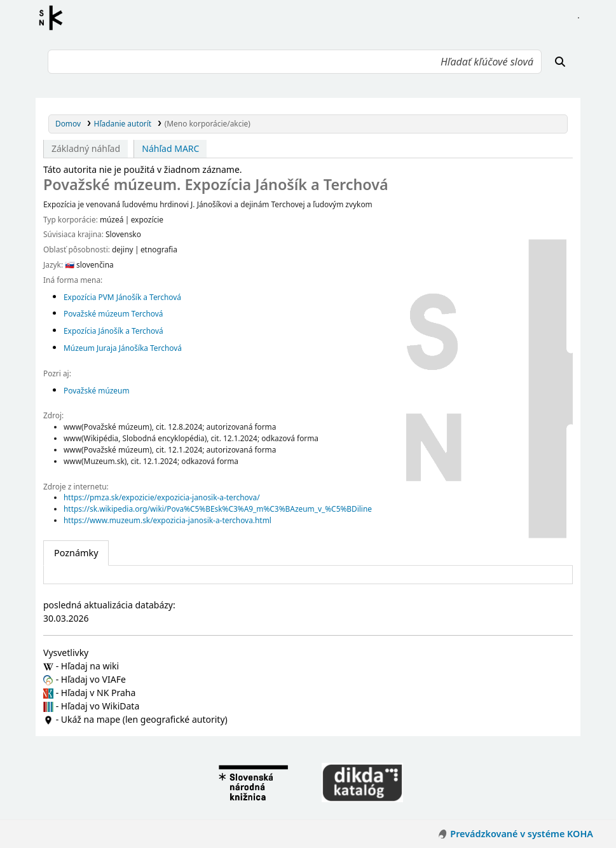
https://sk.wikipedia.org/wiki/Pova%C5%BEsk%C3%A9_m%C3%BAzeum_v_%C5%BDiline (218, 509)
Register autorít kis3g (55, 18)
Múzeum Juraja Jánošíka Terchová (123, 348)
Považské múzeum (97, 390)
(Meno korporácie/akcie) (208, 123)
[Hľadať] (560, 62)
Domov (68, 123)
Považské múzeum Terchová (113, 313)
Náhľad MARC (170, 148)
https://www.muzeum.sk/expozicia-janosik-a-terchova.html (168, 520)
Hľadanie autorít (123, 123)
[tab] (76, 553)
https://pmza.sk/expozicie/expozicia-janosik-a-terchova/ (162, 497)
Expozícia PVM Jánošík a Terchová (122, 297)
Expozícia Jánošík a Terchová (113, 331)
